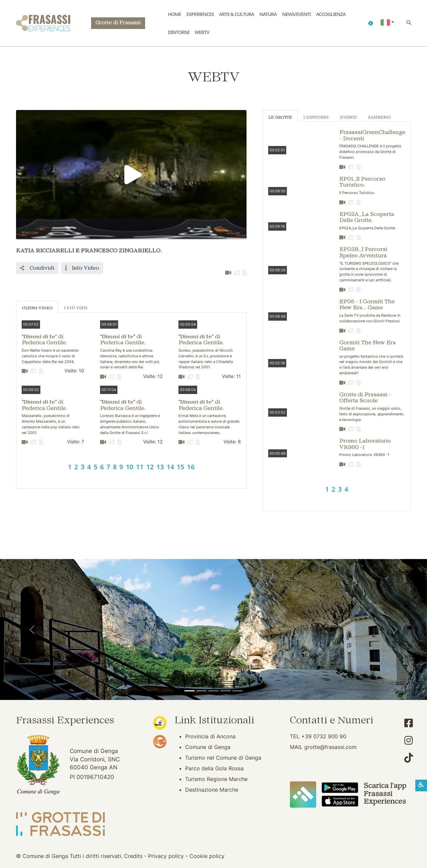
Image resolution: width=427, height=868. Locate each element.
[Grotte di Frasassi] (201, 691)
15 (181, 467)
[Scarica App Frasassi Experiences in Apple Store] (340, 801)
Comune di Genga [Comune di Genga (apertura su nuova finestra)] (208, 747)
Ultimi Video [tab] (37, 308)
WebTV (202, 32)
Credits (133, 856)
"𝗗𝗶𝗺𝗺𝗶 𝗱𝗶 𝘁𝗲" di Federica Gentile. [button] (44, 340)
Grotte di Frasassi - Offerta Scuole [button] (365, 398)
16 (191, 467)
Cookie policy (207, 856)
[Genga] (238, 691)
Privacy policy (166, 856)
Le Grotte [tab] (280, 118)
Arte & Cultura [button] (237, 14)
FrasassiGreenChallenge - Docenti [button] (372, 136)
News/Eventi (296, 14)
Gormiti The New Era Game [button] (367, 346)
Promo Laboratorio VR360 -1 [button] (365, 444)
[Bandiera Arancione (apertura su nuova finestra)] (160, 741)
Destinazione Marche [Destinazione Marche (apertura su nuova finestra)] (212, 790)
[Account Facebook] (409, 723)
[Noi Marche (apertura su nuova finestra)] (160, 722)
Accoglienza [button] (331, 14)
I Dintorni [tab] (316, 118)
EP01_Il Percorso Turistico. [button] (362, 182)
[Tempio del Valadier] (189, 691)
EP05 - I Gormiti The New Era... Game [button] (367, 305)
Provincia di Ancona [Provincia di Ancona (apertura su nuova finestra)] (210, 736)
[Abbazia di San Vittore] (226, 691)
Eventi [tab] (348, 118)
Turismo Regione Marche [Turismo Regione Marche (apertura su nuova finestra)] (216, 779)
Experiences (200, 14)
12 (150, 467)
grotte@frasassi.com (330, 747)
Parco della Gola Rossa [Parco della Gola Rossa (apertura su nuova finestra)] (214, 768)
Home (174, 14)
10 (130, 467)
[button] (370, 23)
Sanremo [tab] (379, 118)
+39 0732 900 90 (324, 736)
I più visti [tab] (76, 308)
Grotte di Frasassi (118, 23)
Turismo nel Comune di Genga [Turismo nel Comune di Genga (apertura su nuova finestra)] (223, 758)
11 (140, 467)
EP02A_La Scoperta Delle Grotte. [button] (367, 218)
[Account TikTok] (409, 758)
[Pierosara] (213, 691)
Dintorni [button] (179, 32)
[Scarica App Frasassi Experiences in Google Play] (340, 787)
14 (170, 467)
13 (160, 467)
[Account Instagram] (409, 740)
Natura (268, 14)
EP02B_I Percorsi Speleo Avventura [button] (363, 253)
